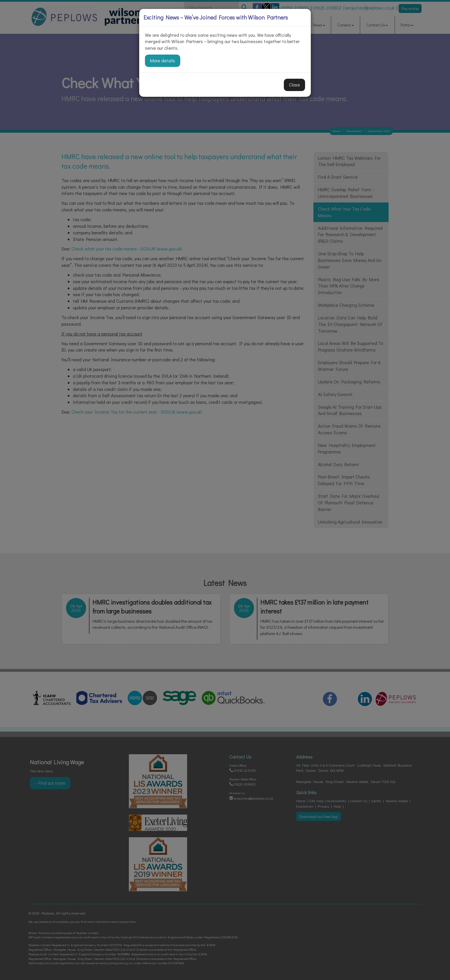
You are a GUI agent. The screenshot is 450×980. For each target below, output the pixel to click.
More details (163, 60)
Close (294, 85)
